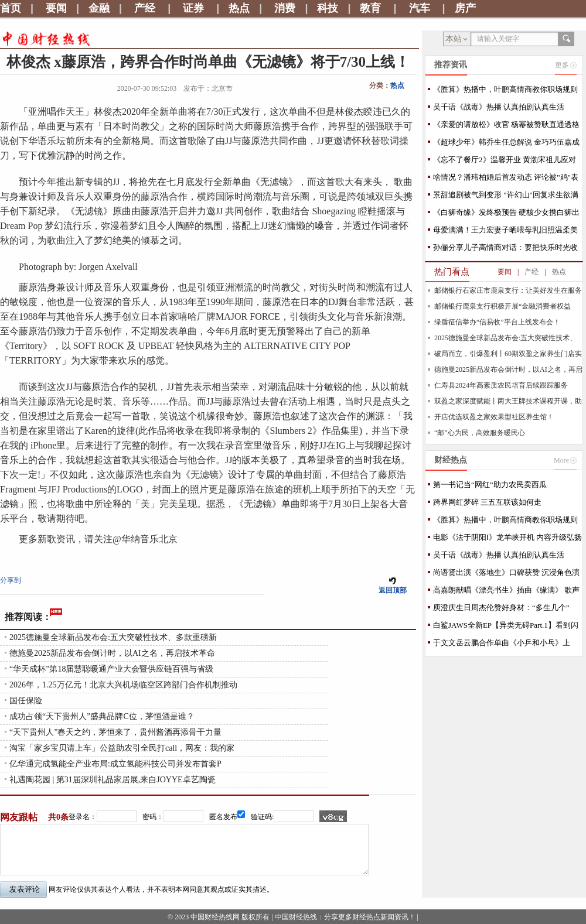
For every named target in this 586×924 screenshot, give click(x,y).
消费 (285, 8)
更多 (562, 65)
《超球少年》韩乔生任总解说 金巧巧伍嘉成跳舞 (506, 144)
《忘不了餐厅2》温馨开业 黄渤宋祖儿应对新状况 (505, 162)
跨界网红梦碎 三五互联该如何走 (487, 502)
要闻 (56, 8)
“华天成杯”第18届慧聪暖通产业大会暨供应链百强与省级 (111, 669)
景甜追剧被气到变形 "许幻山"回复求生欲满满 (506, 197)
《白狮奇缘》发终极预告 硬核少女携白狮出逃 (506, 215)
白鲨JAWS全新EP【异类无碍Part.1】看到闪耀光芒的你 (506, 627)
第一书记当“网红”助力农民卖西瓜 (490, 485)
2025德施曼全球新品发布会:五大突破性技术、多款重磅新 (113, 637)
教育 (370, 8)
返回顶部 (393, 590)
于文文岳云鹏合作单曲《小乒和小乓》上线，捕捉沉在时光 (502, 645)
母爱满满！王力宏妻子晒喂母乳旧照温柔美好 (505, 232)
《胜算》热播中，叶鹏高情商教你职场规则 (505, 89)
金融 (99, 8)
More (561, 460)
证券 (193, 8)
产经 (145, 8)
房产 (465, 8)
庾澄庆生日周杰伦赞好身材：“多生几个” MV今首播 (501, 610)
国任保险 (26, 701)
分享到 (11, 580)
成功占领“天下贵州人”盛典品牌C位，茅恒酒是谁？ (102, 716)
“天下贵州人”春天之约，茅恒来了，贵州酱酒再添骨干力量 (115, 732)
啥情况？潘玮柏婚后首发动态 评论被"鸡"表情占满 (506, 179)
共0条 (58, 817)
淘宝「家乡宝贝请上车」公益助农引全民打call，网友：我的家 (122, 748)
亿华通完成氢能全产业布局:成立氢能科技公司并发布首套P (115, 764)
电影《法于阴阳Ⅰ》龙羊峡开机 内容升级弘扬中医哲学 (507, 540)
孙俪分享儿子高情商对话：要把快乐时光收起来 (505, 250)
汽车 (420, 8)
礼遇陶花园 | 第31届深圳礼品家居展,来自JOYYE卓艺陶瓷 (113, 780)
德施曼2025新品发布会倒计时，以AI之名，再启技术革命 (112, 653)
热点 (239, 8)
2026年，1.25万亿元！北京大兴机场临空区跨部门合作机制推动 (123, 685)
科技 (328, 8)
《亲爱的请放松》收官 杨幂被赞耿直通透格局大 (506, 127)
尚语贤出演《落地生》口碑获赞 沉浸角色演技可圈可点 (506, 575)
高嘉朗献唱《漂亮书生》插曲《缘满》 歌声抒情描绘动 (506, 592)
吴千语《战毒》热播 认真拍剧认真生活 (499, 107)
